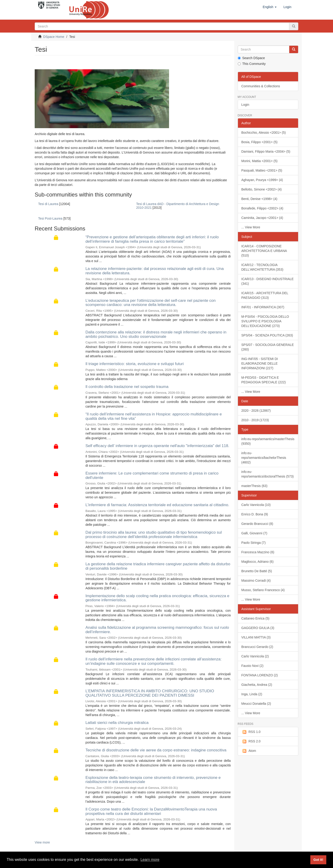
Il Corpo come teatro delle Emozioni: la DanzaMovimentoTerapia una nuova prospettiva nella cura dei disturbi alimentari (151, 811)
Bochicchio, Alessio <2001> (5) (264, 133)
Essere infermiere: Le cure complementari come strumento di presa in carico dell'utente (152, 475)
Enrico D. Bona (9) (255, 514)
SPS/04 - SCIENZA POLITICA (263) (267, 335)
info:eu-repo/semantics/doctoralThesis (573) (268, 474)
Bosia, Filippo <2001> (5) (259, 142)
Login (245, 105)
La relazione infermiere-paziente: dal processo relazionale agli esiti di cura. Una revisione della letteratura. (154, 271)
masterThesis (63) (254, 486)
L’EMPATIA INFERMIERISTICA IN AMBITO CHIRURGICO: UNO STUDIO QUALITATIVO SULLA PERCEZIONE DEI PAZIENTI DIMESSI (150, 693)
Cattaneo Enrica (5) (255, 618)
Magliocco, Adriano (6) (257, 562)
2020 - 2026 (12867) (256, 411)
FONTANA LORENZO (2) (260, 675)
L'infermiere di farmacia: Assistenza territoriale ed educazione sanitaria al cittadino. (157, 505)
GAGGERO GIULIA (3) (258, 628)
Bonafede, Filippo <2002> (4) (262, 208)
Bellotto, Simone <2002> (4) (262, 189)
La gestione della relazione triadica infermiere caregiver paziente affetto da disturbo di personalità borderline (158, 566)
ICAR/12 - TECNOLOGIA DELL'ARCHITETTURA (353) (262, 267)
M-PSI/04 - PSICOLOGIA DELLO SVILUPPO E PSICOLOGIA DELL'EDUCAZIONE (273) (265, 321)
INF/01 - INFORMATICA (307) (263, 307)
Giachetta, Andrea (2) (257, 685)
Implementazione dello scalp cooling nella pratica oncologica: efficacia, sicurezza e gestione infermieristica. (157, 598)
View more (42, 842)
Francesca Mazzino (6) (258, 552)
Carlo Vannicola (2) (255, 656)
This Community (252, 64)
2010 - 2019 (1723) (255, 420)
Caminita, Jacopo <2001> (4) (262, 218)
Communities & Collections (261, 86)
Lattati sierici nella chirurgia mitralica (117, 723)
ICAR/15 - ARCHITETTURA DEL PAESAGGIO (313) (265, 295)
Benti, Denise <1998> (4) (259, 199)
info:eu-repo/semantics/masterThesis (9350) (268, 441)
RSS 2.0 (251, 741)
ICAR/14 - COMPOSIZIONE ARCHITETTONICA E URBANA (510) (264, 251)
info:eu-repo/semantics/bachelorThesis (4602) (264, 458)
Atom (249, 751)
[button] (270, 7)
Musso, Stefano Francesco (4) (263, 590)
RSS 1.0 (251, 732)
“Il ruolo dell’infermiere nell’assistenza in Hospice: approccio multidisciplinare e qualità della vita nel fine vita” (154, 416)
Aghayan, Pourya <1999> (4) (262, 180)
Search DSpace (251, 58)
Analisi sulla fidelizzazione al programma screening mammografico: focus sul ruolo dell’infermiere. (157, 630)
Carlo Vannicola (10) (256, 505)
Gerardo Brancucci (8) (257, 524)
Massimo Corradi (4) (256, 581)
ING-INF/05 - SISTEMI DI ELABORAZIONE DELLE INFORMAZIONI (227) (260, 363)
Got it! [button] (318, 860)
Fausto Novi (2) (253, 666)
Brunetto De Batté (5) (257, 571)
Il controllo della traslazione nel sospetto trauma (127, 387)
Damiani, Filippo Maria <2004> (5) (266, 151)
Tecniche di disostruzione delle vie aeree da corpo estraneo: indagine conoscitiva (156, 750)
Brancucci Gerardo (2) (257, 647)
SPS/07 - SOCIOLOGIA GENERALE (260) (268, 347)
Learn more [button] (150, 860)
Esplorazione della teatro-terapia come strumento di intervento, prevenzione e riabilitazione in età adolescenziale (153, 780)
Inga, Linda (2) (252, 694)
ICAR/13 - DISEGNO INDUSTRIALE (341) (268, 281)
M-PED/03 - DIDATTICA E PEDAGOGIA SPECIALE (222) (264, 380)
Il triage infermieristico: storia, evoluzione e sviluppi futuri (134, 364)
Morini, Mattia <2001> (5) (259, 161)
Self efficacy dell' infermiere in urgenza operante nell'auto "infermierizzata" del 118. (157, 446)
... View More (251, 227)
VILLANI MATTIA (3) (256, 637)
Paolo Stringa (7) (254, 543)
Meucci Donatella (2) (256, 704)
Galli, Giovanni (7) (254, 533)
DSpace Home (54, 37)
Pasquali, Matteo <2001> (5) (262, 170)
